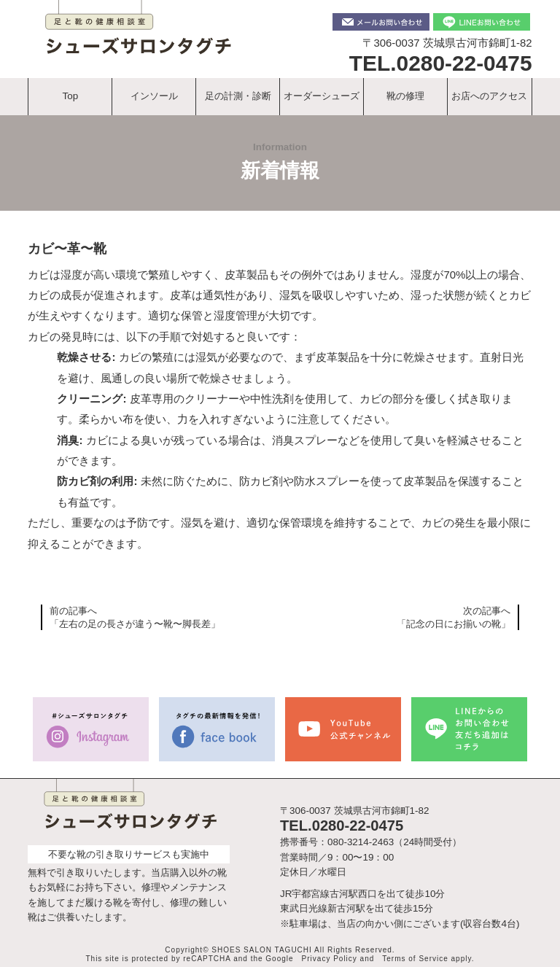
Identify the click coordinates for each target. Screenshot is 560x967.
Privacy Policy (330, 959)
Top (71, 96)
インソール (154, 96)
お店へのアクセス (489, 96)
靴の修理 (405, 96)
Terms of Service (415, 959)
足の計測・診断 (238, 96)
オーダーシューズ (322, 96)
